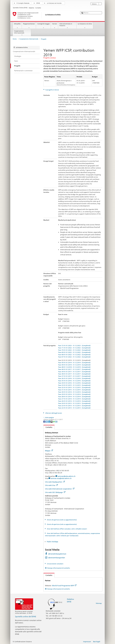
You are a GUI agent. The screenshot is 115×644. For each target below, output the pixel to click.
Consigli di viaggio (43, 26)
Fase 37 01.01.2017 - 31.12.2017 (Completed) (74, 376)
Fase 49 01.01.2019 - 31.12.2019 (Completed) (74, 365)
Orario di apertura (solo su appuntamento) (62, 520)
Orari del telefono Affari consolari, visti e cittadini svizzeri (67, 529)
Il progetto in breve (52, 90)
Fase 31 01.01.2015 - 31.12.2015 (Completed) (74, 390)
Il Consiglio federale (23, 3)
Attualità (17, 26)
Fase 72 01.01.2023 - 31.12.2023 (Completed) (74, 345)
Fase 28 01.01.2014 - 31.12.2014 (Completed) (74, 397)
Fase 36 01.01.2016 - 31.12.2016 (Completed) (74, 378)
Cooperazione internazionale (22, 33)
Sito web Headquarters (55, 482)
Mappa (49, 451)
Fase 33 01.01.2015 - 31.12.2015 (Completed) (74, 385)
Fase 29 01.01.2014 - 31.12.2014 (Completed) (74, 394)
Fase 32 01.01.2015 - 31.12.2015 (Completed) (74, 387)
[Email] (56, 421)
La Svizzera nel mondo (54, 3)
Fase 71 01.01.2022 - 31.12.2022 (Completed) (74, 348)
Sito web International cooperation (60, 489)
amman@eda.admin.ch (67, 476)
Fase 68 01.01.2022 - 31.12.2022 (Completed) (74, 355)
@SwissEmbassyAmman (57, 554)
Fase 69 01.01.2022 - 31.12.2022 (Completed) (74, 352)
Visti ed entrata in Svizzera (67, 26)
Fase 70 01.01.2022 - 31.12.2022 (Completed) (74, 350)
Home (15, 39)
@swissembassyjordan (57, 558)
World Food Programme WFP (64, 586)
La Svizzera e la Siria (85, 26)
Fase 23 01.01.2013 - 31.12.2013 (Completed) (74, 406)
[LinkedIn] (49, 421)
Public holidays (53, 542)
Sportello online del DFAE (26, 616)
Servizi (54, 26)
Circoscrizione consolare (55, 564)
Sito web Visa (51, 485)
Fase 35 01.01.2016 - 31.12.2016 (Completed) (74, 381)
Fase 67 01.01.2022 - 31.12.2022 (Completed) (74, 357)
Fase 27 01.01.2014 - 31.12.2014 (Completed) (74, 399)
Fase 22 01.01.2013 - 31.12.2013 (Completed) (74, 408)
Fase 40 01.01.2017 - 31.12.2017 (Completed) (74, 369)
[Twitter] (47, 421)
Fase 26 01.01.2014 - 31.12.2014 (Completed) (74, 401)
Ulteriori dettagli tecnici (53, 413)
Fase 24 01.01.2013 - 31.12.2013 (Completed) (74, 403)
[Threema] (52, 421)
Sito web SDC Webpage (55, 492)
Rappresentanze (29, 26)
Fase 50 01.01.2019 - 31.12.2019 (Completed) (74, 363)
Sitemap (99, 603)
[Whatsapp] (54, 421)
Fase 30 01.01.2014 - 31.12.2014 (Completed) (74, 392)
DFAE (38, 3)
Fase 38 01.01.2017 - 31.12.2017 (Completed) (74, 374)
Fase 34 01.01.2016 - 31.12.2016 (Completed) (74, 383)
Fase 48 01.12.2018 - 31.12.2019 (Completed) (74, 367)
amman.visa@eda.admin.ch (61, 478)
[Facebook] (45, 421)
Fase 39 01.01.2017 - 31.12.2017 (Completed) (74, 372)
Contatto (48, 427)
